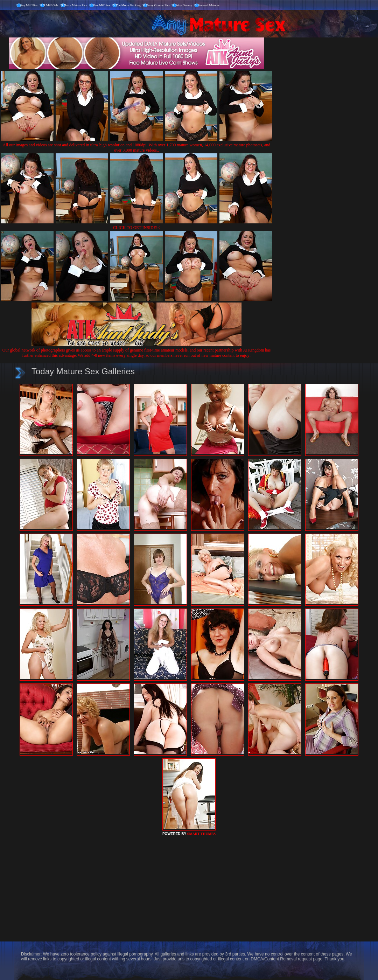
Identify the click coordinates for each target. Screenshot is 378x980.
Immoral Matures (208, 5)
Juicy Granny (184, 5)
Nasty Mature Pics (75, 5)
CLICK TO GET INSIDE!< (136, 228)
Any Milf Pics (29, 5)
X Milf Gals (51, 5)
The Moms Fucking (128, 5)
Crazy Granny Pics (158, 5)
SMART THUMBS (201, 834)
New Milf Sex (101, 5)
